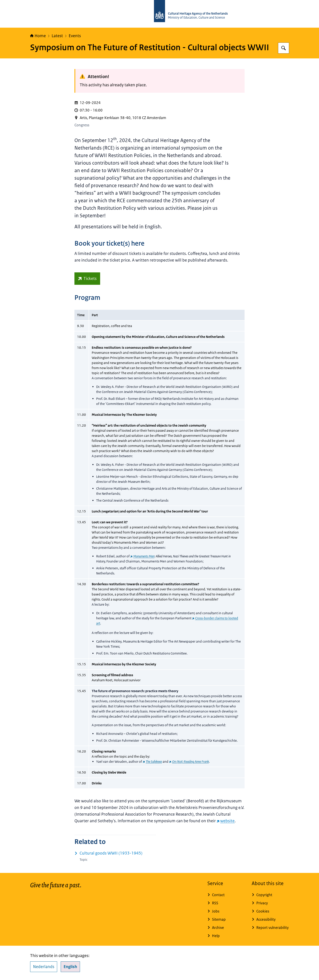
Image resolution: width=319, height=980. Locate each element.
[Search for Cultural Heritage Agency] (284, 48)
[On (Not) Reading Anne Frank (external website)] (189, 761)
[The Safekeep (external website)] (152, 761)
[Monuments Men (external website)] (142, 556)
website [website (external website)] (226, 821)
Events (75, 36)
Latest (57, 36)
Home (38, 36)
